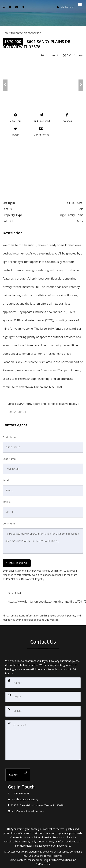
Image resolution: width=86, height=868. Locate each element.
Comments (9, 523)
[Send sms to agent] (10, 7)
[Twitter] (16, 132)
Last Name (9, 459)
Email (6, 480)
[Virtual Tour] (16, 118)
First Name (9, 437)
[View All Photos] (41, 132)
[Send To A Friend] (41, 118)
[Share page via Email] (23, 7)
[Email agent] (17, 7)
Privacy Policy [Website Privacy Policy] (63, 846)
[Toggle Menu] (80, 5)
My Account (65, 7)
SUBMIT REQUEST (17, 563)
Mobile (7, 502)
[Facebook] (67, 118)
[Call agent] (4, 7)
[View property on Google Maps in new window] (43, 168)
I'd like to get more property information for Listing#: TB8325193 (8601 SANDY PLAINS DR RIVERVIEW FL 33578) (43, 541)
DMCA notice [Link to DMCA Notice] (43, 864)
